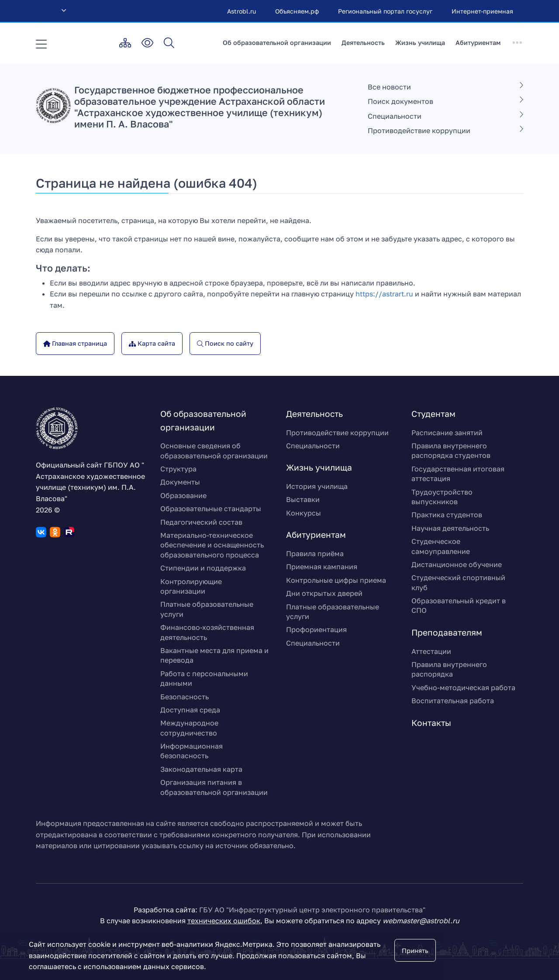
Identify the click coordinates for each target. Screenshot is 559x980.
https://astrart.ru (384, 294)
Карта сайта (155, 343)
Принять (415, 951)
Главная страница (79, 343)
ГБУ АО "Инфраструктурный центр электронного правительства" (312, 910)
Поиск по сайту (228, 343)
